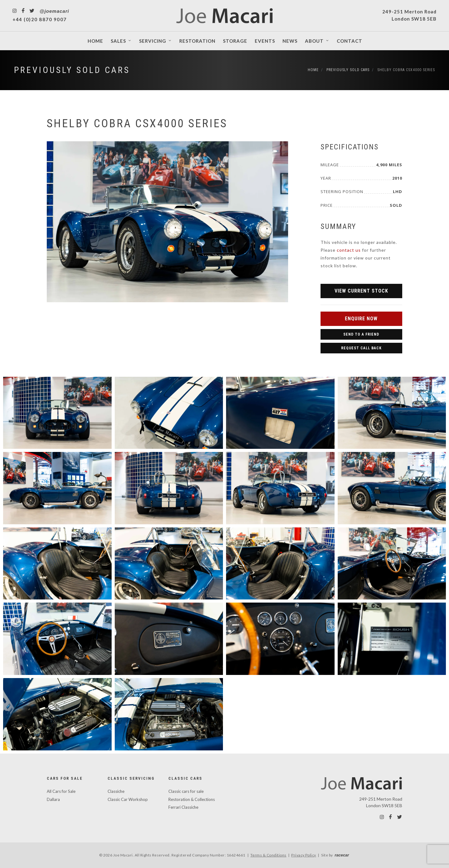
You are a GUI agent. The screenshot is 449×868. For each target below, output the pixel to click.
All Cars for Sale (61, 791)
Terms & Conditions (268, 855)
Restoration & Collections (192, 799)
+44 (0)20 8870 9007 (40, 19)
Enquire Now (361, 319)
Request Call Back (361, 348)
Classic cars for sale (186, 791)
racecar (342, 855)
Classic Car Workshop (128, 799)
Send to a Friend (361, 334)
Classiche (116, 791)
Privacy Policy (304, 855)
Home (313, 70)
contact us (349, 250)
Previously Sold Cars (72, 70)
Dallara (53, 799)
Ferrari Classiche (183, 807)
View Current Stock (361, 291)
